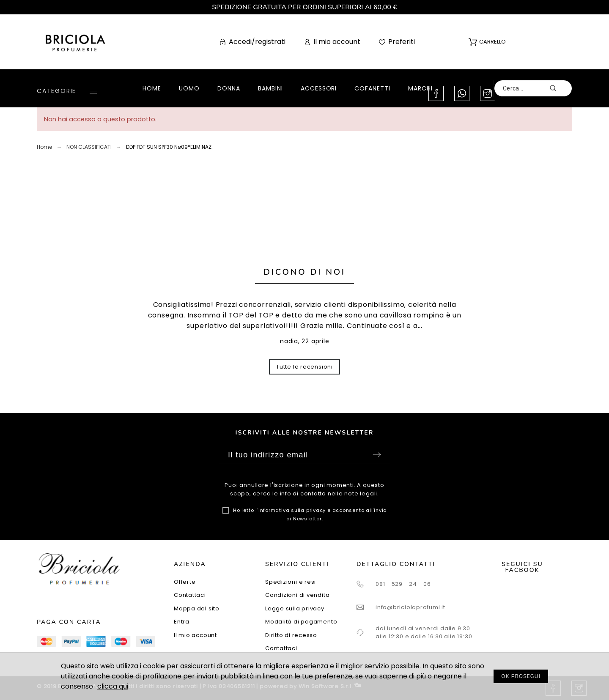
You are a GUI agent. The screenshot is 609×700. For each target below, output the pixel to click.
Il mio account (195, 635)
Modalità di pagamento (301, 622)
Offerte (185, 582)
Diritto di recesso (291, 635)
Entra (182, 622)
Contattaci (190, 595)
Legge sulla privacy (295, 608)
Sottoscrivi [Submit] (377, 455)
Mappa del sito (197, 608)
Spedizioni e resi (291, 582)
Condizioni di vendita (297, 595)
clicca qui (113, 686)
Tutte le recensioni (304, 367)
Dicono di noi (304, 272)
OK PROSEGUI (521, 676)
